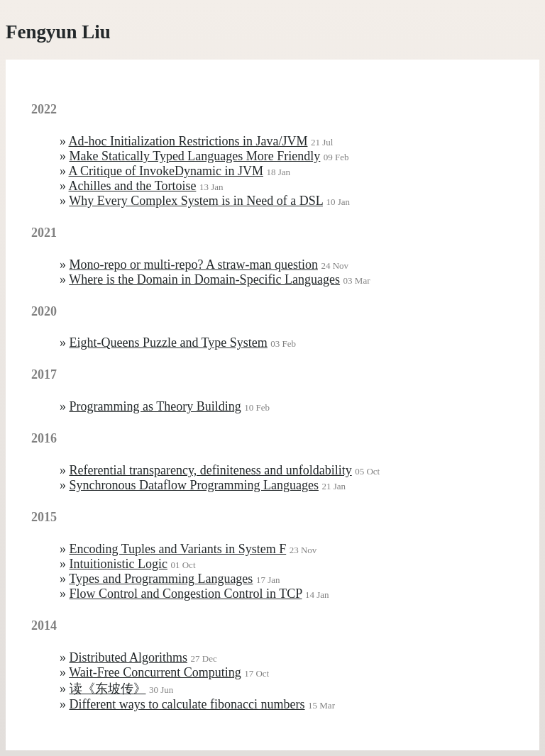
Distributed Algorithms (129, 657)
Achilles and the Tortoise (133, 186)
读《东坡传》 (108, 689)
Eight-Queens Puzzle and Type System (169, 343)
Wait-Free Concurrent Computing (155, 672)
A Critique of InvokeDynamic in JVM (166, 171)
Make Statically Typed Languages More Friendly (195, 156)
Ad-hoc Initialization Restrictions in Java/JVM (188, 141)
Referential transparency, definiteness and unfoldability (211, 470)
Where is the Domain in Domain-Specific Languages (204, 279)
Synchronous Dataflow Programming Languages (194, 485)
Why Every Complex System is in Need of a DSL (196, 201)
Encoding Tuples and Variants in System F (178, 549)
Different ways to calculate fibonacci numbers (187, 704)
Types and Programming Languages (161, 579)
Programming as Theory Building (155, 406)
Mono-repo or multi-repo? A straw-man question (194, 265)
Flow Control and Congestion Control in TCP (186, 594)
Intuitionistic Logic (119, 564)
